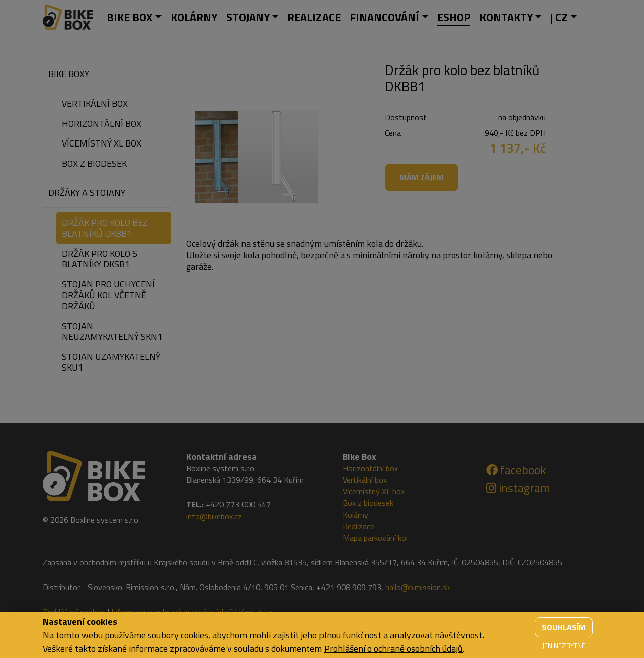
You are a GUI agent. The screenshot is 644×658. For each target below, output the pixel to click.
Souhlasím (563, 627)
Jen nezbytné (564, 646)
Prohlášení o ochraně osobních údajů (393, 649)
